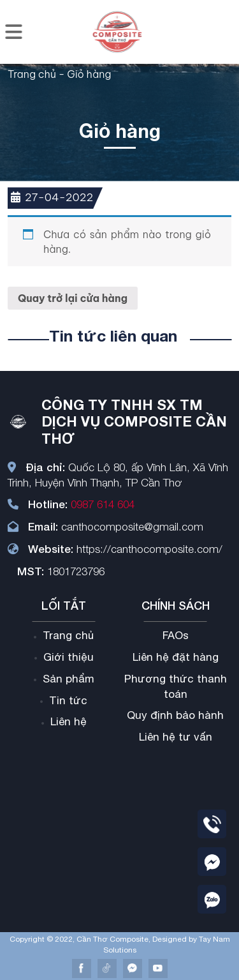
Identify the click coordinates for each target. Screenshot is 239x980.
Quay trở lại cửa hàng (73, 298)
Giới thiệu (69, 657)
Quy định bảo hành (175, 715)
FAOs (176, 635)
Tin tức (68, 700)
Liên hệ (69, 721)
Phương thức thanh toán (176, 686)
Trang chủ (32, 74)
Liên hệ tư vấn (176, 737)
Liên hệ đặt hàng (176, 657)
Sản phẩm (69, 679)
